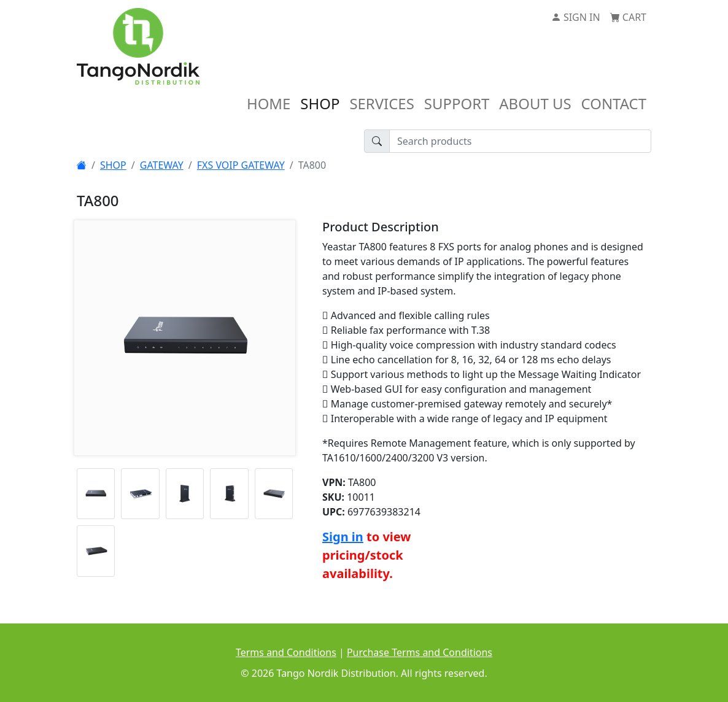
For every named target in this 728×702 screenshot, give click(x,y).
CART (628, 17)
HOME (269, 103)
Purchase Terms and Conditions (420, 652)
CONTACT (614, 103)
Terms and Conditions (286, 652)
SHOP (320, 103)
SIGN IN (576, 17)
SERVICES (381, 103)
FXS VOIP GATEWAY (241, 165)
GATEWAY (162, 165)
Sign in (343, 537)
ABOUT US (535, 103)
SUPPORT (457, 103)
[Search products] (520, 141)
